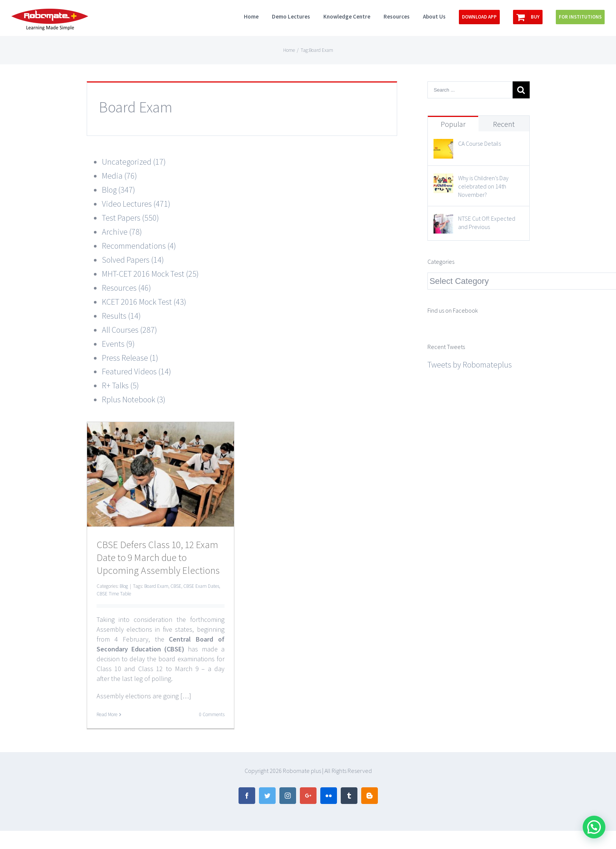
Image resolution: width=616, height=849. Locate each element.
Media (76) (119, 176)
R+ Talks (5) (120, 385)
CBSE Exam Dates (201, 586)
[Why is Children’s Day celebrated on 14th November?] (443, 180)
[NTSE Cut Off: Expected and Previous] (443, 221)
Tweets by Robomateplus (470, 365)
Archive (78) (122, 232)
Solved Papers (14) (133, 260)
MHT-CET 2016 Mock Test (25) (150, 274)
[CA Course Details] (443, 146)
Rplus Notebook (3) (134, 399)
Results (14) (121, 316)
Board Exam (156, 586)
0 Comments (212, 714)
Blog (124, 586)
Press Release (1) (130, 358)
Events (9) (118, 344)
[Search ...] (470, 90)
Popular (453, 124)
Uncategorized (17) (134, 162)
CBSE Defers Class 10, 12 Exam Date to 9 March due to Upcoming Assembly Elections (158, 557)
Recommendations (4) (139, 246)
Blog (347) (119, 190)
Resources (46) (126, 288)
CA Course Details (480, 143)
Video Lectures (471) (136, 204)
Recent (504, 124)
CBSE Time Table (114, 594)
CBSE (176, 586)
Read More (107, 714)
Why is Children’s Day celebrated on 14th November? (483, 186)
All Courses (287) (129, 330)
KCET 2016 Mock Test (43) (144, 302)
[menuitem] (258, 16)
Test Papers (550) (130, 218)
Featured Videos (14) (136, 371)
